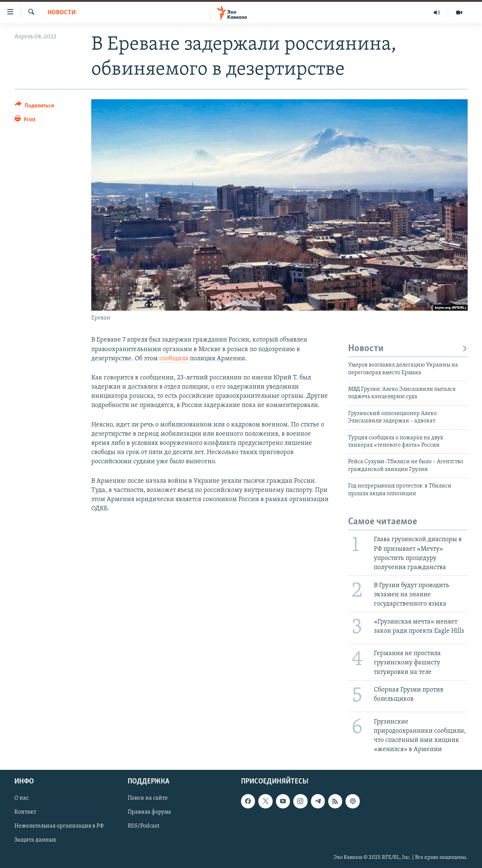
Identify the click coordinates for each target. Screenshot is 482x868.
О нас (22, 799)
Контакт (25, 812)
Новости (62, 13)
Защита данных (35, 840)
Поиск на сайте (148, 799)
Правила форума (149, 812)
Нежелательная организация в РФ (59, 826)
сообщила (174, 359)
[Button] (34, 107)
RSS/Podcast (143, 826)
